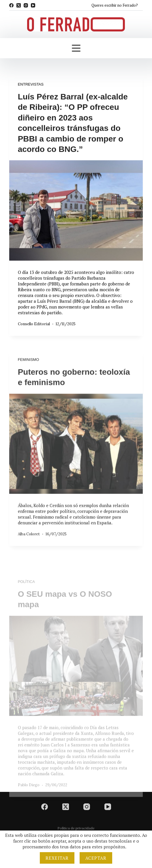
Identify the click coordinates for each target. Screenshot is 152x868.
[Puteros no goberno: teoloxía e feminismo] (76, 447)
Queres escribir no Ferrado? (115, 5)
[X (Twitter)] (19, 5)
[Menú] (76, 48)
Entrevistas (31, 85)
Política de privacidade (76, 828)
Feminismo (29, 363)
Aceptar (96, 858)
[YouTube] (33, 5)
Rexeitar (57, 858)
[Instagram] (26, 5)
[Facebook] (11, 5)
